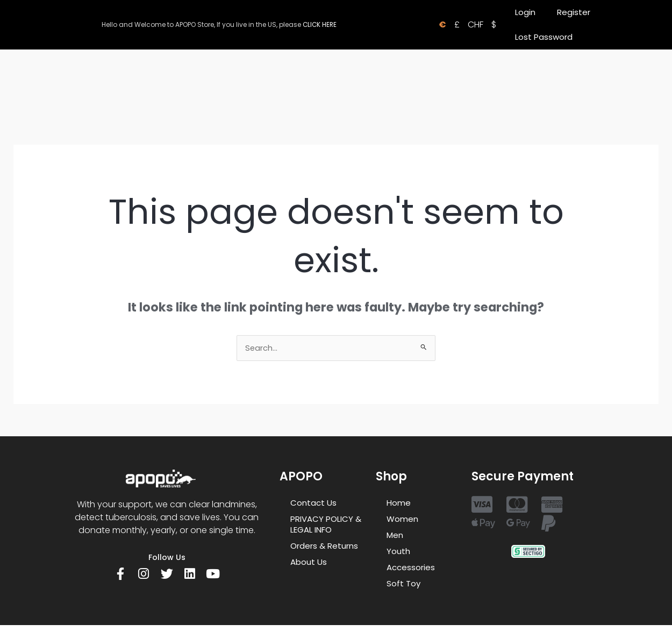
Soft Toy (403, 584)
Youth (398, 552)
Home (399, 503)
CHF (476, 24)
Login (525, 12)
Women (402, 519)
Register (574, 12)
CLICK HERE (320, 24)
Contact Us (313, 503)
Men (395, 536)
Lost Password (544, 37)
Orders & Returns (324, 546)
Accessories (411, 568)
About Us (309, 562)
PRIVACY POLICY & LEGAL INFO (326, 525)
